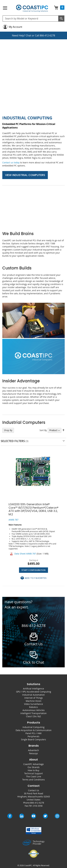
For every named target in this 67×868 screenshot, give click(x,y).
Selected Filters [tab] (13, 441)
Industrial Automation (33, 695)
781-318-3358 (36, 806)
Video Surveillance (33, 704)
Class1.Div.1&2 (33, 716)
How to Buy (33, 770)
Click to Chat (33, 662)
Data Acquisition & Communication (34, 730)
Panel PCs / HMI (33, 733)
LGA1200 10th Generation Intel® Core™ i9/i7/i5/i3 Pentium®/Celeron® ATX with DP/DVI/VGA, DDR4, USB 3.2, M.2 (33, 509)
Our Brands (34, 767)
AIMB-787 (13, 520)
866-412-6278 (47, 35)
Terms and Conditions (33, 780)
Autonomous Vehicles (34, 710)
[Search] (61, 19)
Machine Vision (34, 701)
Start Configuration (33, 570)
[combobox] (33, 19)
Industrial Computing (33, 727)
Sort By (43, 430)
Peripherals (33, 736)
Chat (28, 35)
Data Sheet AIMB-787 (25, 554)
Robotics (33, 707)
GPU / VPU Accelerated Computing (34, 692)
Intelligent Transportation (33, 713)
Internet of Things (34, 698)
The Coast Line (34, 776)
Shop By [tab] (8, 430)
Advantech (33, 750)
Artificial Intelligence (33, 689)
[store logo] (32, 8)
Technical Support (33, 773)
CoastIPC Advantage (33, 764)
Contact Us (34, 790)
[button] (33, 578)
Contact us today (11, 162)
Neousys (33, 753)
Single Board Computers (33, 739)
